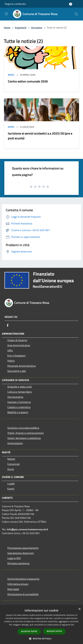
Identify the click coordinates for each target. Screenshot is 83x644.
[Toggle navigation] (6, 14)
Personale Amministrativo (22, 366)
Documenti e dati (17, 371)
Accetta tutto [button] (29, 631)
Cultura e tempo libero (20, 392)
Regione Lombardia (15, 4)
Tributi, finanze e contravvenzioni (26, 433)
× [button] (79, 609)
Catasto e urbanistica (19, 407)
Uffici (10, 350)
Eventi (11, 489)
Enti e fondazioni (17, 356)
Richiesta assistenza (18, 563)
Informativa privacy (18, 584)
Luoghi (11, 484)
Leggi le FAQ (14, 558)
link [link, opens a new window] (72, 625)
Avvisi (11, 75)
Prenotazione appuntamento (23, 548)
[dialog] (41, 625)
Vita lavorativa (15, 397)
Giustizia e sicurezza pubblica (23, 428)
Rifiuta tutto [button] (54, 631)
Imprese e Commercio (19, 402)
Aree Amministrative (19, 345)
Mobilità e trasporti (18, 412)
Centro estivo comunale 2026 (28, 81)
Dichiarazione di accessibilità (23, 594)
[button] (41, 639)
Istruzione (37, 28)
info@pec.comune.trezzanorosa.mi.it (27, 529)
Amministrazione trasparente (23, 579)
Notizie (11, 459)
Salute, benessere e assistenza (24, 438)
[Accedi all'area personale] (71, 4)
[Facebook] (8, 325)
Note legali (13, 589)
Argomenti (21, 28)
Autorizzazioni (15, 443)
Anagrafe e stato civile (20, 387)
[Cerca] (76, 14)
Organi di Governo (17, 340)
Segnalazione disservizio (21, 553)
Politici (11, 361)
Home (7, 28)
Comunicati (14, 464)
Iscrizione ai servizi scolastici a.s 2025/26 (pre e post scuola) (40, 136)
